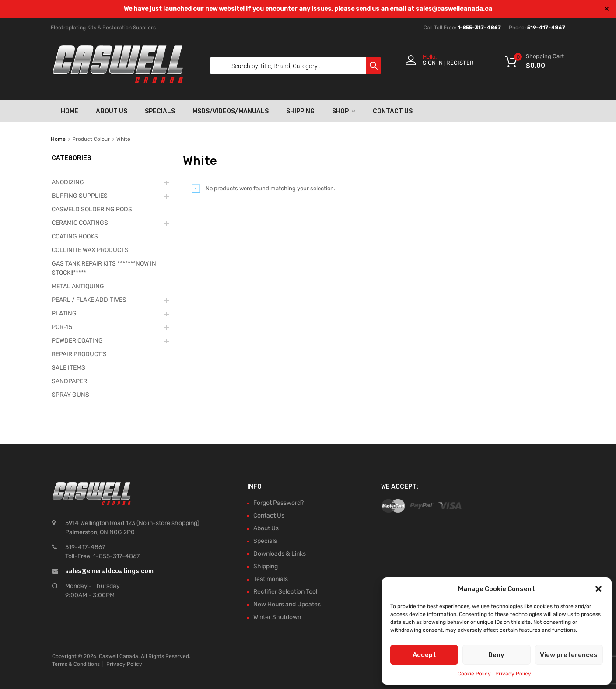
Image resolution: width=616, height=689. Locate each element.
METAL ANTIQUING (78, 286)
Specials (160, 111)
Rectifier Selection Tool (285, 592)
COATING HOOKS (75, 236)
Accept (424, 655)
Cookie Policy (474, 674)
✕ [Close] (607, 9)
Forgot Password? (278, 503)
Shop (344, 111)
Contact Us (393, 111)
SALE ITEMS (68, 368)
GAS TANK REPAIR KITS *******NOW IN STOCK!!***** (104, 268)
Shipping (300, 111)
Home (70, 111)
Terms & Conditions (76, 664)
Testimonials (271, 579)
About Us (112, 111)
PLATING (64, 313)
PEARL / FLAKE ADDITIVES (89, 300)
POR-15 (62, 327)
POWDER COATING (77, 341)
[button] (598, 589)
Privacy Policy (513, 674)
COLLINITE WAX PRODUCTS (90, 250)
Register (460, 63)
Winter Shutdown (277, 617)
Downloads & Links (280, 554)
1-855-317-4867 (479, 28)
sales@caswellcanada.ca (454, 9)
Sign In (433, 63)
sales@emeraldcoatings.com (109, 571)
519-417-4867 (546, 28)
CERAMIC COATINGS (80, 223)
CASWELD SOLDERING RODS (92, 209)
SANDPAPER (69, 381)
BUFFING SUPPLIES (80, 196)
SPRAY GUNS (70, 395)
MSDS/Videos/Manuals (231, 111)
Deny (496, 655)
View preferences (569, 655)
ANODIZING (68, 182)
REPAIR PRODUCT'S (79, 354)
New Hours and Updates (287, 604)
